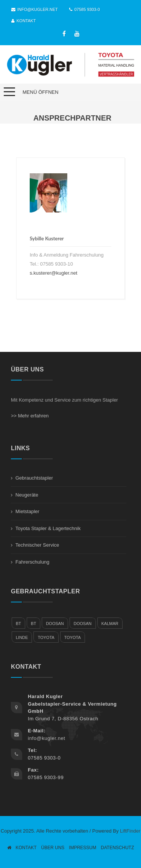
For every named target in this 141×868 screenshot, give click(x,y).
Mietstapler (27, 511)
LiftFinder (130, 831)
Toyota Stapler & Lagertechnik (48, 528)
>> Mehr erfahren (30, 416)
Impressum (83, 848)
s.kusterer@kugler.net (54, 273)
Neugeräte (27, 495)
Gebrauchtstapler (34, 478)
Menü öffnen (40, 92)
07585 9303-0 (85, 9)
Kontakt (23, 21)
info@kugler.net (35, 9)
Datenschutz (117, 848)
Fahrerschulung (32, 562)
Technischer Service (37, 545)
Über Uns (53, 848)
